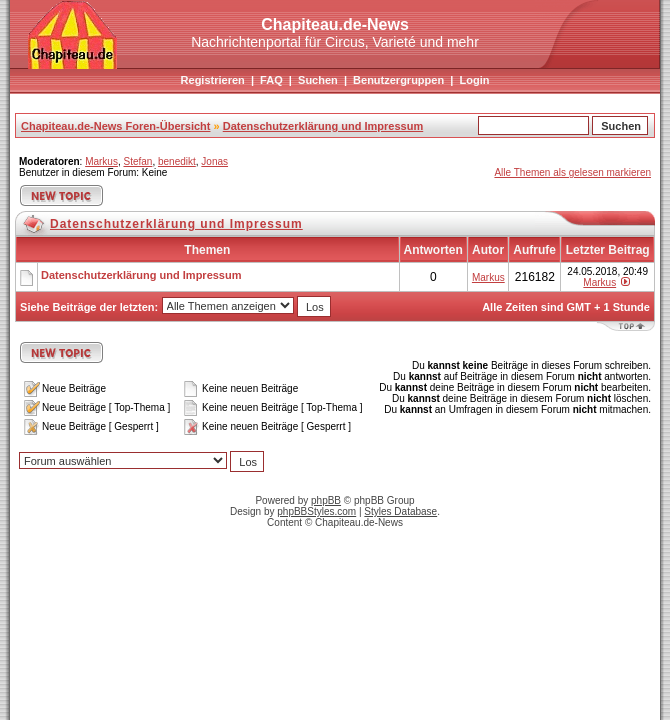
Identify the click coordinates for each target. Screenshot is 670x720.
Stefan (137, 161)
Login (474, 80)
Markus (101, 161)
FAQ (271, 80)
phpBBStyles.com (316, 511)
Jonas (214, 161)
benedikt (177, 161)
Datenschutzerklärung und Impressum (323, 126)
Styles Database (400, 511)
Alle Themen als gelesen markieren (572, 172)
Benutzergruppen (398, 80)
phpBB (326, 500)
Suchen (318, 80)
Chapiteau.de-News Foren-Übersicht (115, 126)
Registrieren (213, 80)
